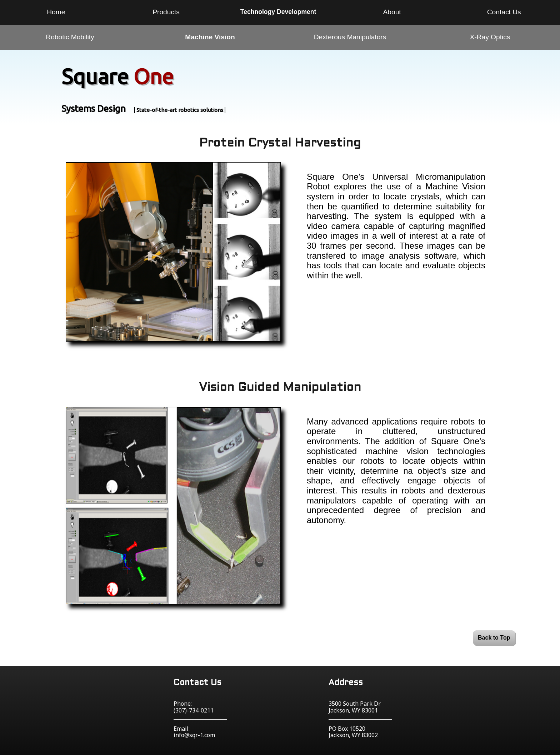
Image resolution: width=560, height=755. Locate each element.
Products (166, 12)
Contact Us (504, 12)
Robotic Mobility (70, 37)
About (392, 12)
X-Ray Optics (490, 37)
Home (56, 12)
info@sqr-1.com (194, 735)
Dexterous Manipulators (350, 37)
